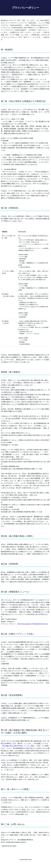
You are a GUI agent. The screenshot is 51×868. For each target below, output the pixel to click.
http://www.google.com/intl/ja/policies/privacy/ (33, 624)
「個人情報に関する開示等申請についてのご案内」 (18, 746)
